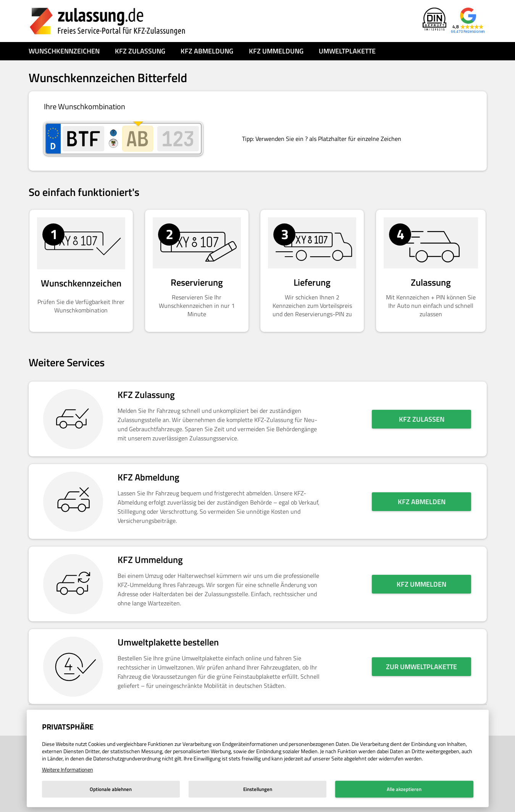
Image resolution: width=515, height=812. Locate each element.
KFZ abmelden (422, 502)
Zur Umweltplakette (421, 667)
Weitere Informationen (68, 769)
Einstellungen (258, 789)
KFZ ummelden (421, 584)
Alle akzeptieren (404, 789)
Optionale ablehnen (111, 789)
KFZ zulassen (422, 419)
